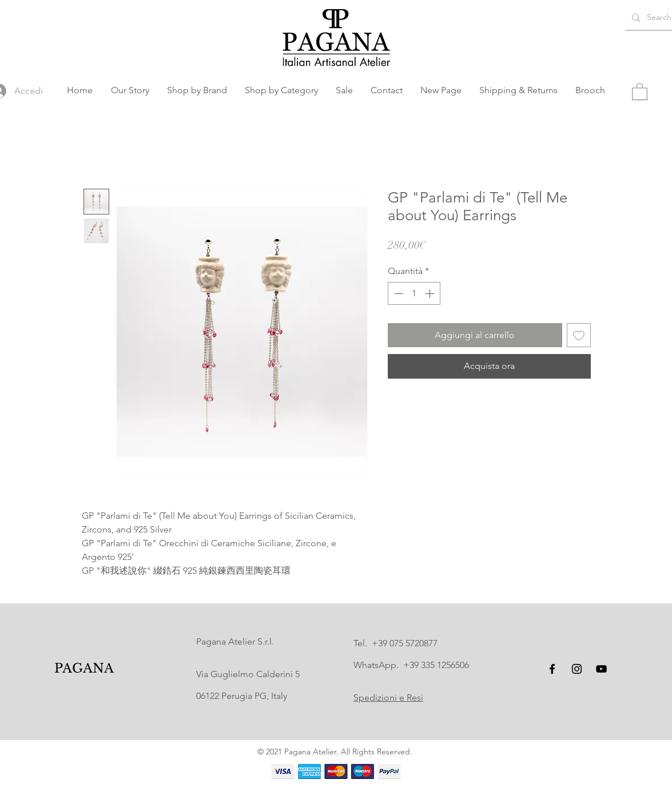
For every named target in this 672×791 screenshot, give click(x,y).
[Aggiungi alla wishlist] (579, 335)
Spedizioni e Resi (388, 697)
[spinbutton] (414, 293)
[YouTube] (601, 669)
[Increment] (431, 293)
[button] (197, 90)
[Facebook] (552, 669)
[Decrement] (397, 293)
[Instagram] (577, 669)
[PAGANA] (84, 669)
